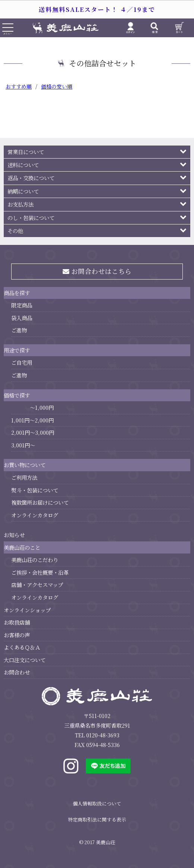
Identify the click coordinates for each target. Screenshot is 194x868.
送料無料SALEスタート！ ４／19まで (97, 9)
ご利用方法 (24, 477)
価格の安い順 (57, 86)
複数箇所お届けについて (40, 502)
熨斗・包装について (35, 490)
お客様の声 (17, 635)
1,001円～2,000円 (32, 420)
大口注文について (25, 660)
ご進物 (19, 330)
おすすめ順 (19, 86)
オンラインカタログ (35, 515)
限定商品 (22, 305)
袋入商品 (22, 318)
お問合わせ (17, 672)
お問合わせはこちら (97, 271)
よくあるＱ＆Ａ (22, 647)
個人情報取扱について (97, 803)
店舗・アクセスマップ (37, 585)
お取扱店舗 (17, 622)
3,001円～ (23, 445)
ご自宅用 (22, 362)
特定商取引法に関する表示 (97, 819)
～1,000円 (42, 407)
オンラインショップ (27, 610)
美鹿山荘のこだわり (35, 560)
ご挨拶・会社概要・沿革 (40, 572)
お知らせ (14, 535)
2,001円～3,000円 (33, 432)
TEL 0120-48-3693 (97, 735)
